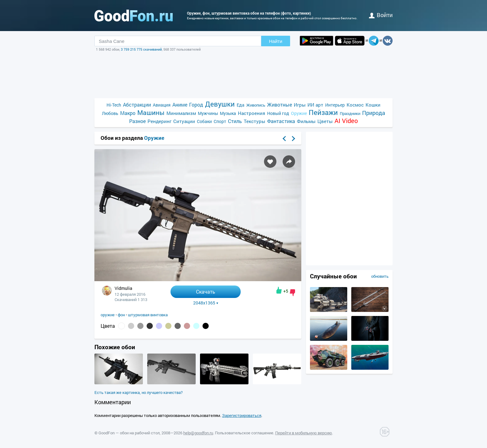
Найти (276, 41)
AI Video (346, 121)
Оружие (299, 113)
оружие (108, 315)
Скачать (206, 292)
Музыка (228, 113)
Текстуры (255, 121)
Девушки (220, 104)
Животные (280, 105)
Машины (151, 113)
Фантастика (281, 121)
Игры (300, 105)
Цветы (325, 121)
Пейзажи (323, 112)
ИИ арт (315, 105)
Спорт (220, 121)
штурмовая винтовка (148, 315)
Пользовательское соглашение (244, 433)
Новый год (278, 113)
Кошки (373, 105)
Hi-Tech (114, 105)
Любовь (110, 113)
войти (381, 15)
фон (121, 315)
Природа (374, 113)
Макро (128, 113)
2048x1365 (206, 303)
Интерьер (335, 105)
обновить (380, 276)
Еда (241, 105)
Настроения (252, 113)
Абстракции (137, 105)
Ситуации (184, 121)
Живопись (256, 105)
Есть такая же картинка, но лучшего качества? (139, 392)
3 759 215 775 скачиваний (141, 49)
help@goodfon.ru (198, 433)
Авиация (162, 105)
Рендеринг (159, 121)
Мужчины (208, 113)
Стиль (235, 121)
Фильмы (306, 121)
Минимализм (181, 113)
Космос (355, 105)
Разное (137, 121)
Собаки (204, 121)
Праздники (350, 113)
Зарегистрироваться (242, 415)
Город (196, 105)
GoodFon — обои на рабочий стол (129, 433)
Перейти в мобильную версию (304, 433)
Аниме (180, 105)
